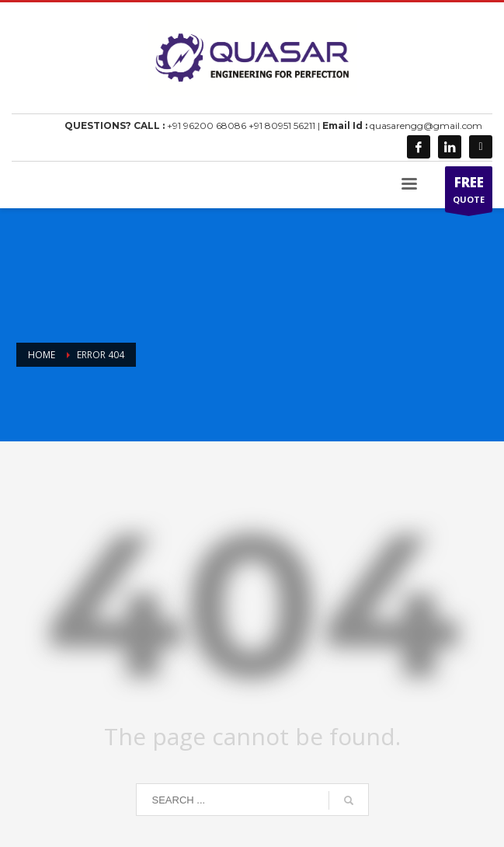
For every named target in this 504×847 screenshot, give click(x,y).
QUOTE (469, 193)
